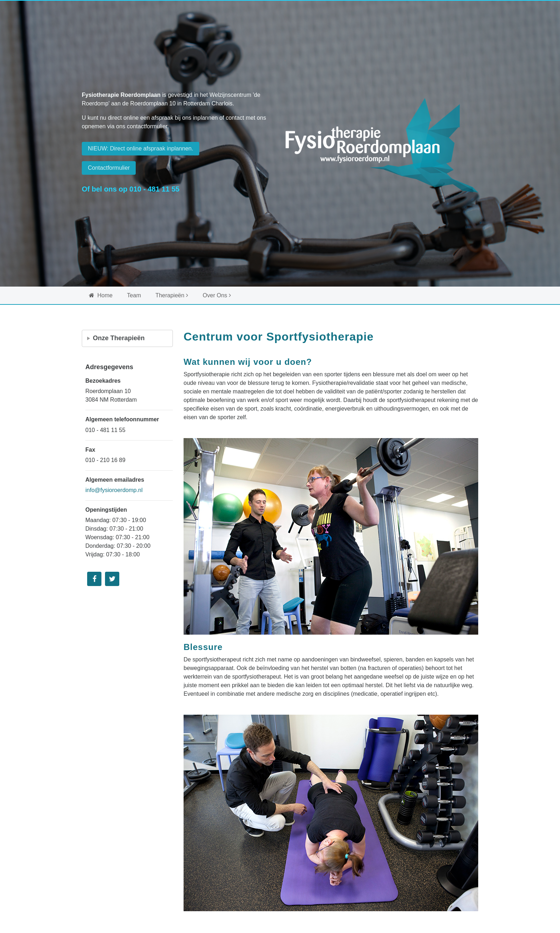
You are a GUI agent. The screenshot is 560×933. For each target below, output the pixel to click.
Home (101, 295)
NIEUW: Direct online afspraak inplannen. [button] (141, 148)
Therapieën (170, 295)
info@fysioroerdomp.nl (114, 490)
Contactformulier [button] (109, 168)
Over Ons (215, 295)
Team (134, 295)
